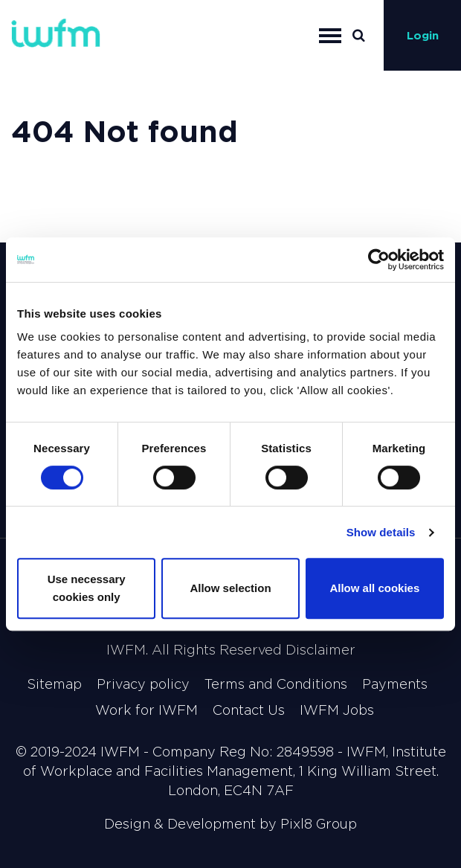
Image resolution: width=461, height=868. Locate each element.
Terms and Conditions (276, 684)
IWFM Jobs (337, 710)
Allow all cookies (374, 588)
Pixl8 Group (319, 824)
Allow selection (230, 588)
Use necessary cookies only (87, 588)
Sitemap (54, 684)
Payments (395, 684)
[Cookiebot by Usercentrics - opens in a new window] (379, 260)
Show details (381, 532)
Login (423, 35)
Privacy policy (143, 684)
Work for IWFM (146, 710)
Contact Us (249, 710)
